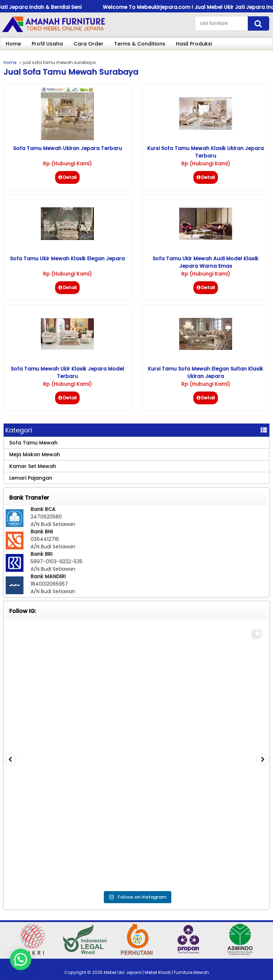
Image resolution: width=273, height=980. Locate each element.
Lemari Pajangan (31, 478)
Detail (67, 177)
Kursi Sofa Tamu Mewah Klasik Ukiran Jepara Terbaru (205, 152)
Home (13, 44)
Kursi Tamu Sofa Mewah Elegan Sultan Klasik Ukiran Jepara (205, 372)
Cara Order (89, 44)
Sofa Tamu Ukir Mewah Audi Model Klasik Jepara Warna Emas (205, 262)
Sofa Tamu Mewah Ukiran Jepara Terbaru (68, 148)
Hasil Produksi (194, 44)
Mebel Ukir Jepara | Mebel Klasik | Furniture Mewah (156, 972)
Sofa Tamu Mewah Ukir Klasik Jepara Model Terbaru (67, 372)
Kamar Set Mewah (33, 466)
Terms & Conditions (140, 44)
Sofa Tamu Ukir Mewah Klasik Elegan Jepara (67, 259)
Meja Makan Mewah (35, 454)
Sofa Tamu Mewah (33, 443)
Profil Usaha (47, 44)
